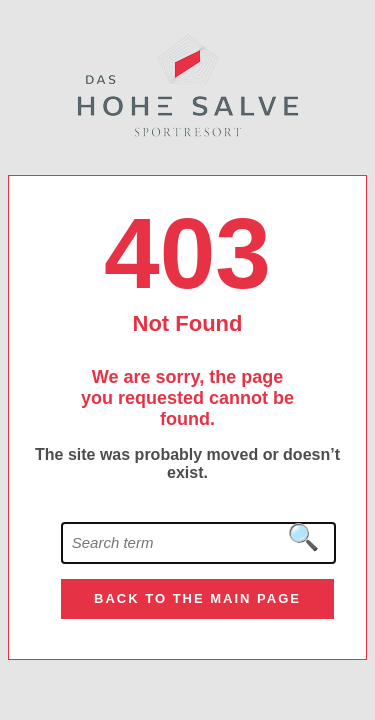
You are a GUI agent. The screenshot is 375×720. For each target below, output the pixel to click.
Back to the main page (197, 598)
